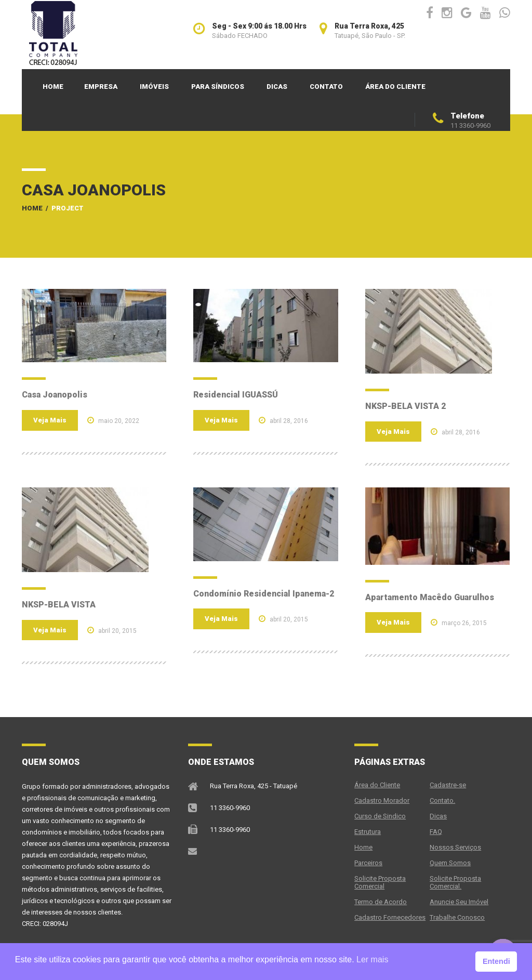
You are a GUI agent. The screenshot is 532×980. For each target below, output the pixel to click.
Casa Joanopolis (55, 395)
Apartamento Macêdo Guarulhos (430, 597)
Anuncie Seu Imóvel (459, 902)
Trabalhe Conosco (457, 917)
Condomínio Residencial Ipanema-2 (264, 594)
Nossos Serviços (455, 847)
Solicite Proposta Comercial (380, 882)
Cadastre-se (448, 785)
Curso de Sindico (380, 816)
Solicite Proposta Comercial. (455, 882)
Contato (326, 87)
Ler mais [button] (372, 959)
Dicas (277, 87)
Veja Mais (50, 420)
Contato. (442, 800)
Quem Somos (450, 863)
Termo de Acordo (381, 902)
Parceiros (368, 863)
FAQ (436, 832)
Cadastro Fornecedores (390, 917)
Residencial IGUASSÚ (236, 395)
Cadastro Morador (382, 800)
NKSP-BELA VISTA (59, 605)
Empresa (101, 87)
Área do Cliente (395, 87)
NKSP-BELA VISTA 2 (405, 406)
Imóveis (154, 87)
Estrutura (368, 832)
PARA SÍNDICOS (218, 87)
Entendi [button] (496, 961)
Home (53, 87)
